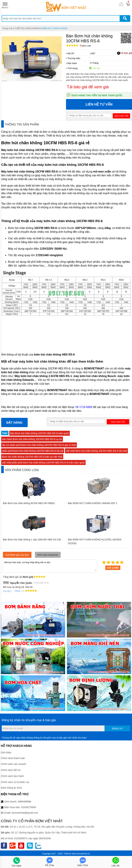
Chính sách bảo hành (12, 776)
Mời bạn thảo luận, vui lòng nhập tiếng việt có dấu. (50, 566)
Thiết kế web (70, 854)
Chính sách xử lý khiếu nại (15, 782)
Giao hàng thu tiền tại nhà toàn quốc (97, 95)
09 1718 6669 (84, 407)
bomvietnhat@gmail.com (25, 813)
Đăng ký (117, 729)
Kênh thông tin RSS (11, 788)
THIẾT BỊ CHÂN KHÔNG (27, 28)
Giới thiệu (6, 752)
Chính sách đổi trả (11, 770)
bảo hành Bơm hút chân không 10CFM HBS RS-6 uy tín (32, 439)
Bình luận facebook (48, 555)
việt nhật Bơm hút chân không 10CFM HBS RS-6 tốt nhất (96, 451)
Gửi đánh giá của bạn (17, 555)
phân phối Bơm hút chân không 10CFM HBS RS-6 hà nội (33, 451)
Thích (16, 591)
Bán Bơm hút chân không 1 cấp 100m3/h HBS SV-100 (32, 540)
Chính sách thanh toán (13, 758)
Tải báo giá (125, 53)
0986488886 (25, 802)
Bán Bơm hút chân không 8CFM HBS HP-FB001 (29, 503)
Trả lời (6, 591)
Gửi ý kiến (113, 568)
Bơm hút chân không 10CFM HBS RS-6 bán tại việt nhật (32, 457)
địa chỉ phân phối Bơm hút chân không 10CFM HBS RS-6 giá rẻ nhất (39, 445)
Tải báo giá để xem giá (88, 87)
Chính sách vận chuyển (13, 764)
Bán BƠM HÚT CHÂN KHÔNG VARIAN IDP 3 (92, 503)
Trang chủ (7, 28)
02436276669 (29, 807)
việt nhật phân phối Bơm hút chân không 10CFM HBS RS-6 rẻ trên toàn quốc (43, 463)
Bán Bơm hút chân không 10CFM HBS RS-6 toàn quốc (40, 433)
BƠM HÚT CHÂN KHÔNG (54, 28)
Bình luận (86, 46)
